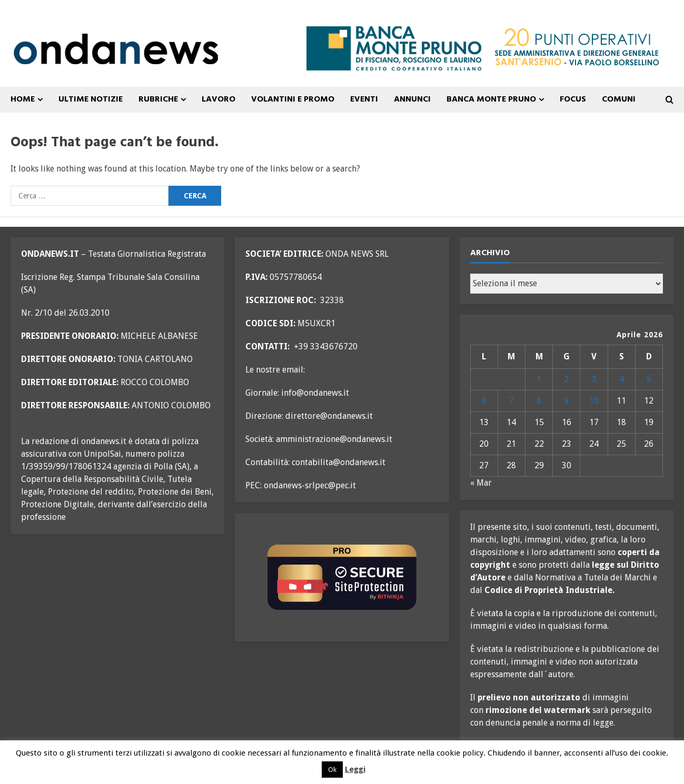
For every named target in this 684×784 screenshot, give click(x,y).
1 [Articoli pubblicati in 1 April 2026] (539, 379)
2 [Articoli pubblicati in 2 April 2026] (566, 379)
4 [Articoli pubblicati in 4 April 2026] (622, 379)
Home (23, 99)
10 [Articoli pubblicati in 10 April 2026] (594, 401)
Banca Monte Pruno (491, 99)
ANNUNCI (412, 99)
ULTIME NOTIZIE (91, 99)
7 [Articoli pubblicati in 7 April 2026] (512, 401)
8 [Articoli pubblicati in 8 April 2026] (539, 401)
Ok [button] (332, 770)
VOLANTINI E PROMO (293, 99)
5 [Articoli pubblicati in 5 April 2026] (649, 379)
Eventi (364, 99)
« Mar (481, 483)
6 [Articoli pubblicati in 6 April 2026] (484, 401)
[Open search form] (670, 100)
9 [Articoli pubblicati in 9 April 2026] (566, 401)
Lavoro (219, 99)
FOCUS (573, 99)
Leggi (355, 769)
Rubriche (158, 99)
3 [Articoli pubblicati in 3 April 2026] (594, 379)
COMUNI (619, 99)
